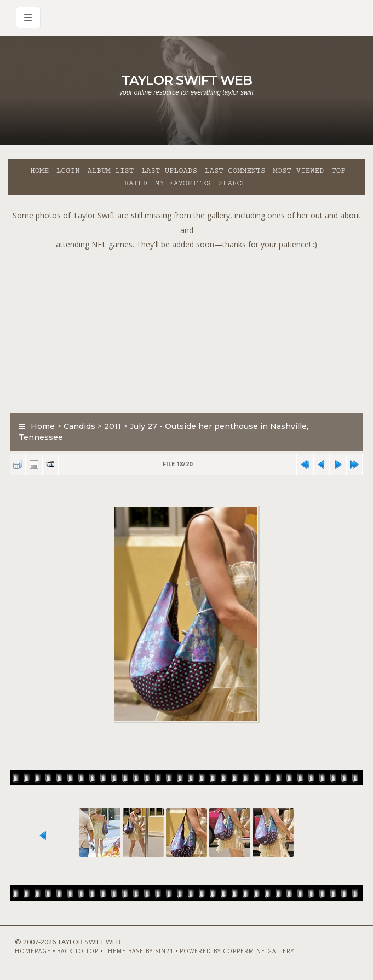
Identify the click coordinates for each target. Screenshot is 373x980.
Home (39, 171)
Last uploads (169, 171)
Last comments (235, 171)
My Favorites (183, 183)
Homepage (33, 951)
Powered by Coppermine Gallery (237, 951)
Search (233, 183)
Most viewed (298, 171)
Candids (79, 426)
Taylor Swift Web (187, 80)
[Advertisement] (190, 329)
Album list (110, 171)
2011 (113, 426)
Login (68, 171)
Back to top (78, 951)
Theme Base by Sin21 (139, 951)
